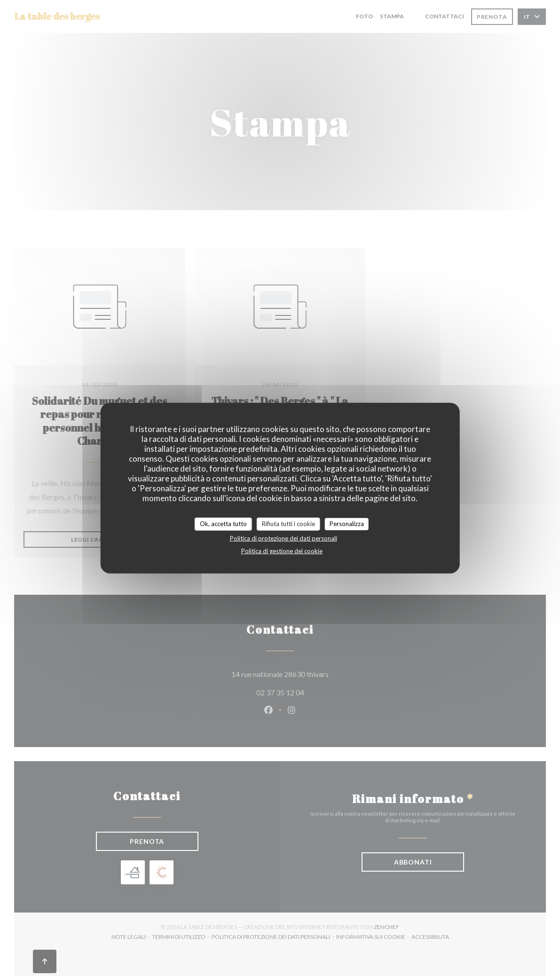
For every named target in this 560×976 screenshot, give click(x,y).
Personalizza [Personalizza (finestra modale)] (347, 524)
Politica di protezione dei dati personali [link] (284, 538)
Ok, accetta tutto (223, 524)
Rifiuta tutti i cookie (288, 524)
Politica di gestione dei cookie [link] (282, 551)
